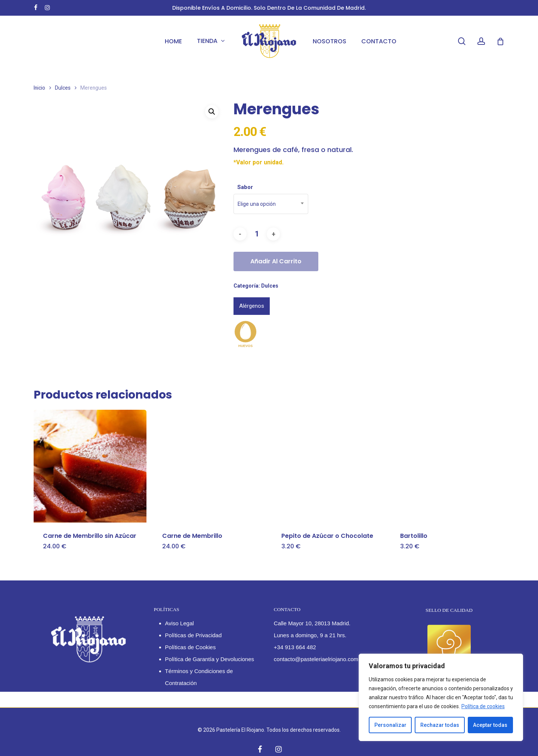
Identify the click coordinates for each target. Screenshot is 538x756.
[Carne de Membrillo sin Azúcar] (90, 466)
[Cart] (500, 41)
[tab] (252, 306)
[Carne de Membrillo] (209, 466)
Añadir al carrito (276, 261)
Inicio (39, 88)
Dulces (63, 88)
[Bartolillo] (447, 466)
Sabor (245, 187)
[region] (441, 697)
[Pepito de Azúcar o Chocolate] (328, 466)
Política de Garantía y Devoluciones (210, 659)
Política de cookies (483, 706)
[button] (212, 112)
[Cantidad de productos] (257, 234)
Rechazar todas (440, 725)
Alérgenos (252, 306)
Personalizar (390, 725)
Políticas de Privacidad (194, 635)
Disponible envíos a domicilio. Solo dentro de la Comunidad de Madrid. (269, 8)
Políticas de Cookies (191, 647)
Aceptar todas (490, 725)
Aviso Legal (180, 623)
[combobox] (271, 204)
